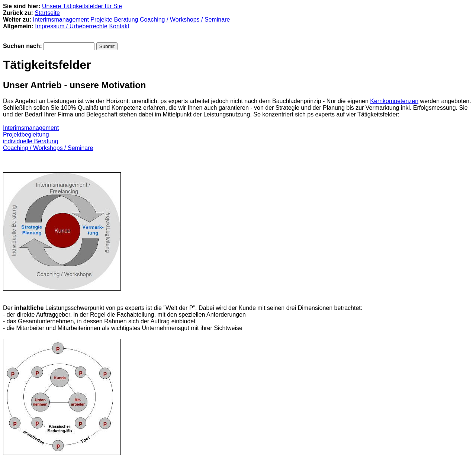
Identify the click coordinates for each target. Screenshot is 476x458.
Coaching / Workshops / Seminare (185, 20)
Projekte (101, 20)
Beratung (126, 20)
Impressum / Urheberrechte (71, 26)
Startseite (47, 13)
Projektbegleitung (26, 134)
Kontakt (119, 26)
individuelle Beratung (31, 141)
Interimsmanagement (61, 20)
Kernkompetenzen (394, 101)
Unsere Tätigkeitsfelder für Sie (82, 6)
